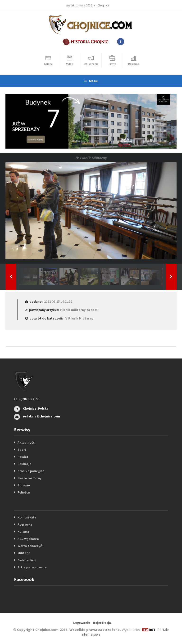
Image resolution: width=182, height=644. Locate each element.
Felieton (24, 492)
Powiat (23, 457)
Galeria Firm (27, 560)
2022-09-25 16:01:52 (58, 301)
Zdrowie (24, 485)
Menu (91, 81)
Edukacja (25, 464)
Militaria (24, 553)
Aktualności (27, 442)
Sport (22, 450)
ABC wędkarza (28, 539)
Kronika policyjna (31, 471)
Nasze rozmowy (30, 478)
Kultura (23, 532)
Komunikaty (27, 517)
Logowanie (82, 623)
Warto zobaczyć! (30, 546)
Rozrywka (25, 524)
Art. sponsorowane (32, 567)
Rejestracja (102, 623)
